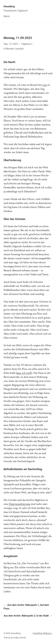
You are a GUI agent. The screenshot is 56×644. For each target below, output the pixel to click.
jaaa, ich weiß (24, 373)
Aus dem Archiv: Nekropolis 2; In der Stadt (26, 616)
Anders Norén (20, 638)
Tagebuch (26, 44)
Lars (45, 85)
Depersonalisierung (19, 504)
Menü (7, 16)
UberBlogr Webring (42, 633)
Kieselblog (9, 6)
